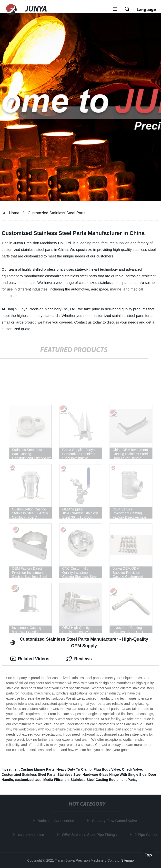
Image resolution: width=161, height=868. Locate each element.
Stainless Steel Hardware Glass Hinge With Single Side (102, 775)
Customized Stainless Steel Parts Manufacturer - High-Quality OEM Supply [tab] (79, 642)
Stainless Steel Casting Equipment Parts (103, 780)
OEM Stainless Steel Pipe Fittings (90, 834)
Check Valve (132, 769)
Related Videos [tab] (30, 659)
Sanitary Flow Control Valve (115, 821)
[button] (115, 10)
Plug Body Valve (107, 769)
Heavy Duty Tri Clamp (74, 769)
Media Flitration (56, 780)
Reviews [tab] (79, 659)
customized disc (32, 834)
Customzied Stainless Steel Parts (57, 213)
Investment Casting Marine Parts (28, 769)
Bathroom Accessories (56, 821)
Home (14, 213)
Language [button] (146, 10)
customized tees (28, 780)
